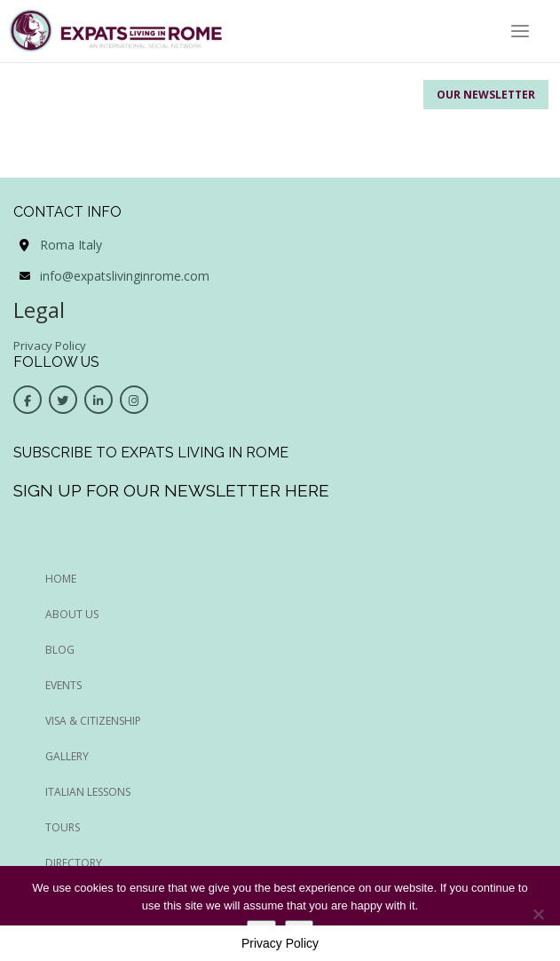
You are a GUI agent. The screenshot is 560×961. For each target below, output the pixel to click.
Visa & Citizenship (93, 721)
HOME (61, 579)
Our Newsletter (486, 95)
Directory (74, 863)
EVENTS (63, 685)
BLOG (60, 650)
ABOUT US (72, 614)
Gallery (67, 756)
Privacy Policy (50, 345)
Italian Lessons (88, 792)
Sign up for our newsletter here (171, 490)
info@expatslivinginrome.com (125, 276)
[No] (538, 914)
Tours (63, 827)
